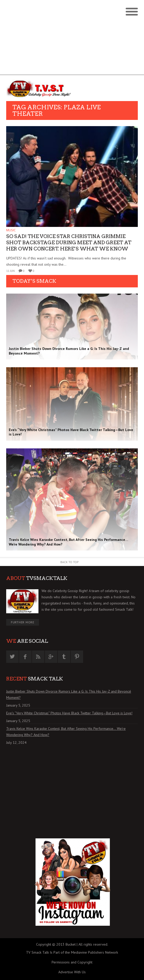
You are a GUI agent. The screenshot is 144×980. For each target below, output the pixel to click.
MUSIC (11, 230)
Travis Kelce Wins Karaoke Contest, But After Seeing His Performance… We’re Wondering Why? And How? (66, 732)
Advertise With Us (72, 972)
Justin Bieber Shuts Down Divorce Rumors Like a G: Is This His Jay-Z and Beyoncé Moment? (69, 694)
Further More (23, 622)
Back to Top (70, 562)
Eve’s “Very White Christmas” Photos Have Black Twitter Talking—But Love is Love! (69, 713)
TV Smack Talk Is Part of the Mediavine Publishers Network (72, 952)
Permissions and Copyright (72, 962)
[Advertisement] (72, 39)
